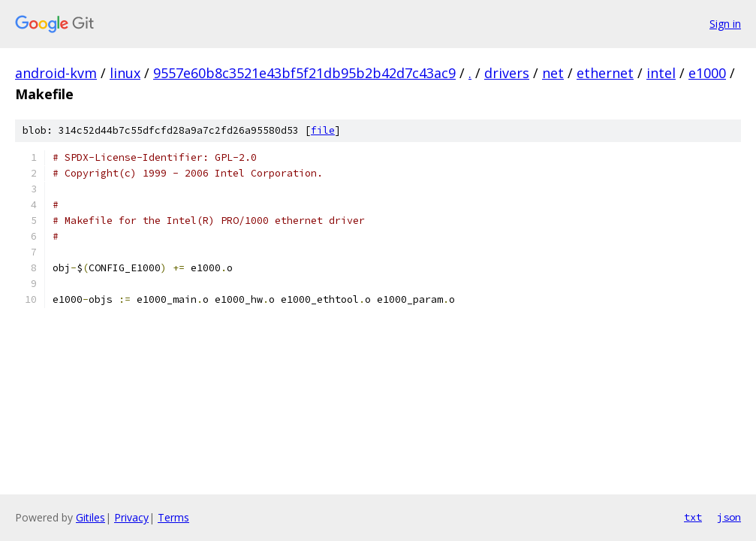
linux (125, 73)
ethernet (605, 73)
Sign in (725, 24)
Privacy (131, 517)
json (729, 517)
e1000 (707, 73)
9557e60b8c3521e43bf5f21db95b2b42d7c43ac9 (304, 73)
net (553, 73)
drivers (507, 73)
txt (693, 517)
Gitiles (90, 517)
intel (661, 73)
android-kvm (56, 73)
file (323, 130)
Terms (173, 517)
